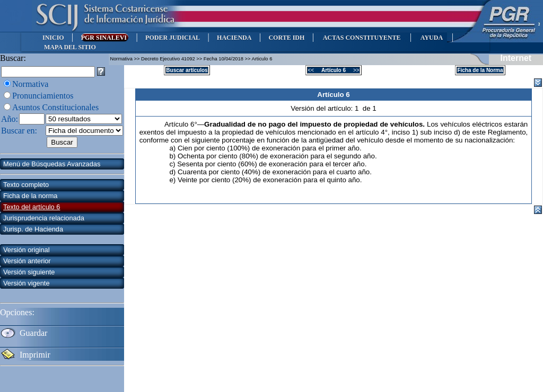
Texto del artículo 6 (32, 207)
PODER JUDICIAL (173, 38)
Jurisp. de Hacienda (33, 229)
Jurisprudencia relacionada (44, 218)
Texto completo (26, 185)
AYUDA (431, 38)
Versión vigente (27, 283)
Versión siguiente (29, 272)
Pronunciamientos (43, 96)
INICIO (53, 38)
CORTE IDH (286, 38)
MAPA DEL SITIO (70, 47)
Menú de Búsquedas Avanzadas (52, 164)
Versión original (27, 250)
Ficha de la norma (30, 196)
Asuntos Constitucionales (55, 107)
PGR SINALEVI (105, 38)
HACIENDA (234, 38)
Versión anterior (27, 261)
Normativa (30, 84)
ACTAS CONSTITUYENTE (362, 38)
